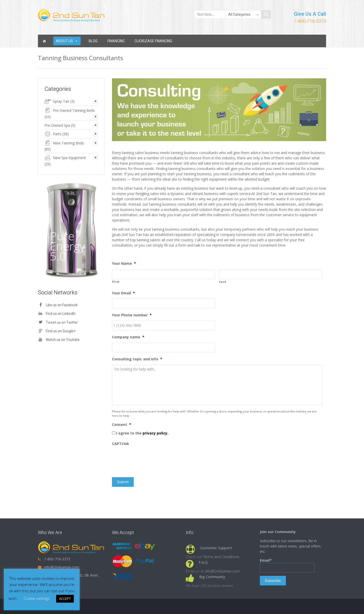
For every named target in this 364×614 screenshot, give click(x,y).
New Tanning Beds (68, 143)
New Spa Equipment (69, 158)
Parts (57, 134)
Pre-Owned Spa (57, 125)
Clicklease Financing (153, 41)
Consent (122, 425)
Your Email (123, 293)
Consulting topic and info (137, 359)
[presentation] (150, 459)
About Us (67, 41)
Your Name (124, 264)
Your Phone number (132, 315)
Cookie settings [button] (37, 598)
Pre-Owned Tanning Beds (74, 110)
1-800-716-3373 (310, 21)
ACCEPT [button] (65, 599)
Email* (287, 565)
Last (223, 282)
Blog (93, 41)
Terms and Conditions (221, 557)
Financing (116, 41)
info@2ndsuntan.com (62, 567)
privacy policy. (155, 433)
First (116, 282)
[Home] (44, 41)
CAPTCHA (120, 444)
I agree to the (142, 433)
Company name (128, 337)
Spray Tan (61, 101)
